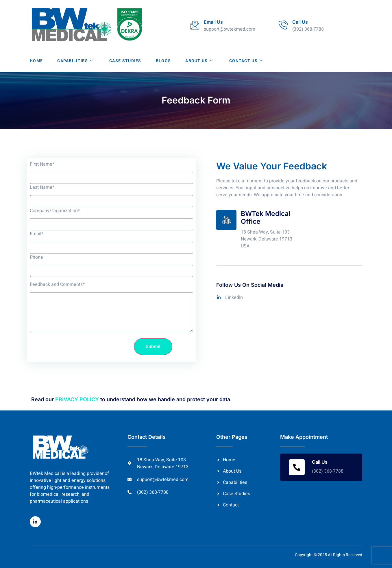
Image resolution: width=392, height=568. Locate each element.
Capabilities (75, 61)
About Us (199, 61)
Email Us (213, 22)
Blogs (163, 61)
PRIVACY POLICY (77, 399)
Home (36, 61)
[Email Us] (195, 25)
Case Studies (125, 61)
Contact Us (246, 61)
